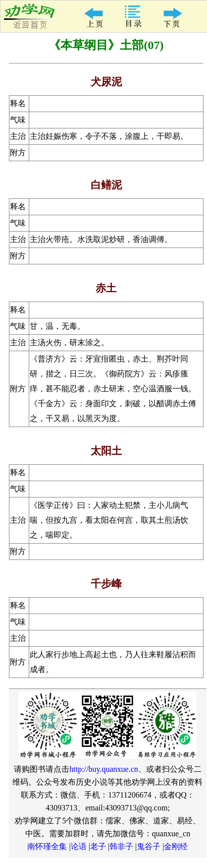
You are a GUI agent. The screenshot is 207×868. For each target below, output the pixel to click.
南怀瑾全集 (47, 846)
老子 (98, 846)
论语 (79, 846)
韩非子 (121, 846)
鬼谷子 (149, 846)
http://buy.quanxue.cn (104, 769)
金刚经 (176, 846)
